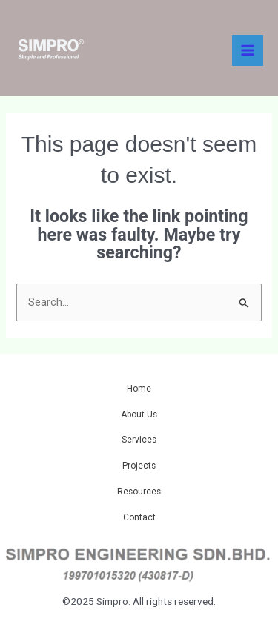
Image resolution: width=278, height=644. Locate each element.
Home (139, 389)
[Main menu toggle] (248, 50)
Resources (139, 492)
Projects (139, 466)
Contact (139, 517)
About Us (139, 415)
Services (139, 440)
